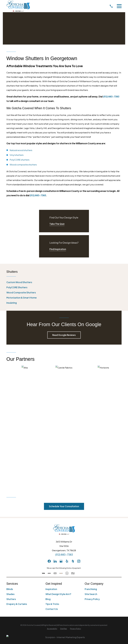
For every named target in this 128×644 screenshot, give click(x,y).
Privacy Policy (92, 484)
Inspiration (51, 474)
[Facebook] (49, 446)
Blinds (10, 474)
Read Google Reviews (64, 335)
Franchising (91, 474)
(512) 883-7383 (64, 440)
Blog (48, 484)
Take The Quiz (57, 224)
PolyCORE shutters (20, 160)
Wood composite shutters (23, 165)
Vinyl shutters (17, 155)
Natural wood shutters (21, 150)
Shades (10, 479)
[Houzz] (73, 446)
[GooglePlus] (61, 446)
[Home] (18, 6)
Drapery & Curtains (17, 489)
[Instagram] (79, 446)
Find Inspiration (58, 249)
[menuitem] (64, 282)
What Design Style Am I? (58, 479)
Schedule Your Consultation (64, 391)
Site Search (91, 479)
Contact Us (52, 494)
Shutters (11, 484)
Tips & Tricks (52, 489)
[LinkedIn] (55, 446)
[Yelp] (67, 446)
